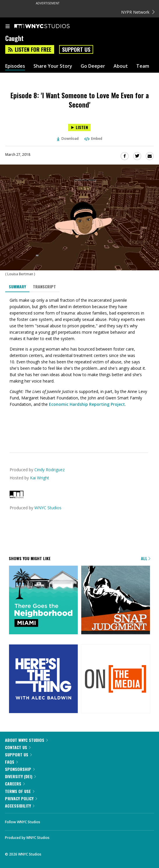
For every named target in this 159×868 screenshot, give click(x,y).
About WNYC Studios (26, 740)
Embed (93, 139)
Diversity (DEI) (20, 776)
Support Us (76, 49)
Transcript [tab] (44, 286)
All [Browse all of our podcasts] (146, 558)
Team (143, 66)
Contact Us (18, 747)
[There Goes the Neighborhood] (43, 600)
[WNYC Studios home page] (49, 26)
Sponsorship (20, 769)
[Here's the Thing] (43, 679)
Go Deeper (93, 66)
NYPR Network (138, 12)
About (121, 66)
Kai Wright (40, 478)
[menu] (8, 27)
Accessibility (20, 806)
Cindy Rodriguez (50, 470)
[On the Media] (116, 679)
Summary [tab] (17, 286)
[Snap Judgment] (116, 600)
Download (68, 139)
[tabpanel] (79, 368)
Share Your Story (53, 66)
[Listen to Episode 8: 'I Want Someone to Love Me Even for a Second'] (79, 127)
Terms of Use (20, 791)
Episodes (15, 66)
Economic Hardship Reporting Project (87, 404)
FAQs (11, 762)
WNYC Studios (48, 508)
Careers (15, 784)
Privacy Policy (21, 798)
